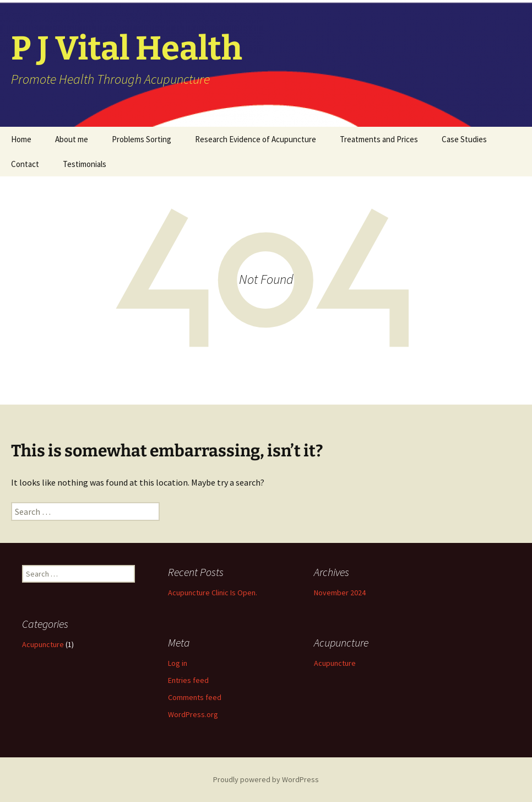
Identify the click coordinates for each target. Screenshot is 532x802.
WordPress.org (193, 714)
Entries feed (188, 680)
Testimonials (85, 164)
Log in (178, 663)
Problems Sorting (142, 139)
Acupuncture (43, 644)
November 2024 (340, 593)
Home (21, 139)
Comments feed (195, 697)
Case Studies (464, 139)
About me (72, 139)
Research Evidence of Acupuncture (256, 139)
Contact (25, 164)
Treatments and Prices (379, 139)
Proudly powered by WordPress (266, 779)
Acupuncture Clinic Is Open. (213, 593)
